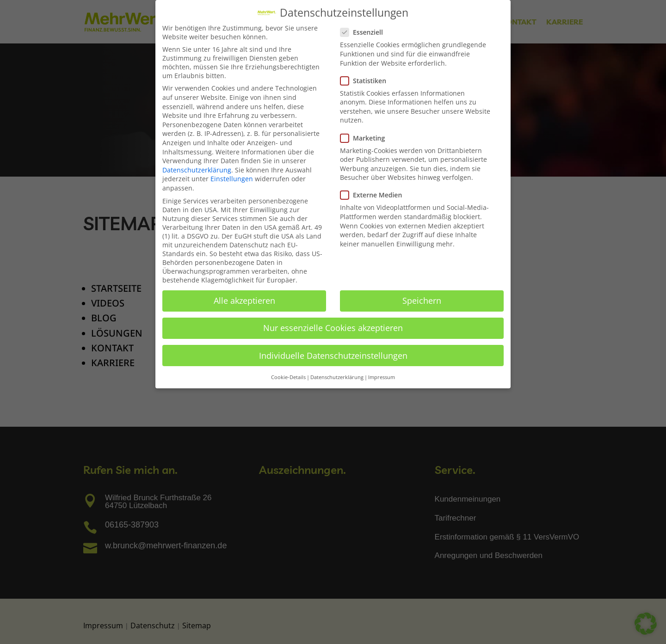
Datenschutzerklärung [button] (337, 377)
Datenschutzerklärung (197, 170)
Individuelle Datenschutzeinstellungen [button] (333, 356)
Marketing (366, 138)
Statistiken (367, 81)
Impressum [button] (382, 377)
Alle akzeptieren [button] (244, 301)
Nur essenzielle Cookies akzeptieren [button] (333, 328)
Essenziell (365, 32)
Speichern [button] (422, 301)
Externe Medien (375, 195)
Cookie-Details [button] (288, 377)
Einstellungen (232, 179)
